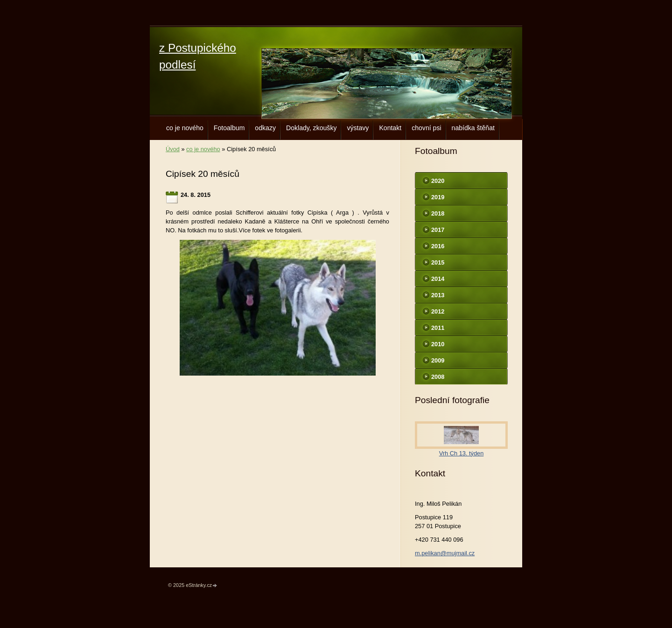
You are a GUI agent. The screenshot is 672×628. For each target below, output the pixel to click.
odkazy (265, 128)
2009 (438, 360)
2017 (438, 230)
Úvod (173, 149)
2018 (438, 213)
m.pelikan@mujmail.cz (445, 553)
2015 (438, 262)
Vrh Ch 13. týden (462, 453)
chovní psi (426, 128)
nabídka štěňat (473, 128)
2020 (438, 181)
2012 (438, 311)
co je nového (185, 128)
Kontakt (390, 128)
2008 (438, 377)
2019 (438, 197)
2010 (438, 344)
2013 (438, 295)
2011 (438, 328)
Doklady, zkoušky (311, 128)
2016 (438, 246)
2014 (438, 279)
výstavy (358, 128)
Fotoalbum (229, 128)
